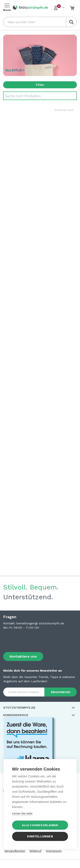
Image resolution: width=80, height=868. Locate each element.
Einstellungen (40, 836)
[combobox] (40, 22)
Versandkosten (15, 851)
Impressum (54, 851)
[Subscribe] (61, 692)
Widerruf (36, 851)
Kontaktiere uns (23, 656)
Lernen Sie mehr (22, 813)
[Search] (40, 96)
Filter (40, 85)
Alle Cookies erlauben (40, 825)
